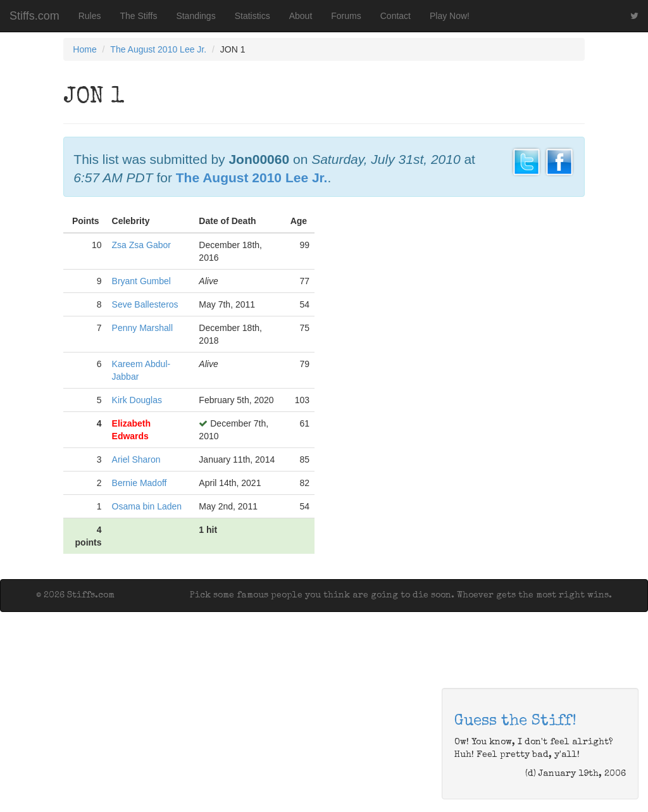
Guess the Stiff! (515, 721)
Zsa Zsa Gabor (141, 245)
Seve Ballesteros (145, 304)
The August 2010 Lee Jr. (158, 49)
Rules (90, 16)
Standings (196, 16)
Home (84, 49)
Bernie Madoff (140, 483)
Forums (346, 16)
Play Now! (450, 16)
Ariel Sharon (136, 459)
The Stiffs (139, 16)
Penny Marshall (143, 328)
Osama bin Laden (147, 506)
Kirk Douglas (137, 400)
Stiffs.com (34, 16)
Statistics (252, 16)
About (301, 16)
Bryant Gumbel (141, 281)
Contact (396, 16)
